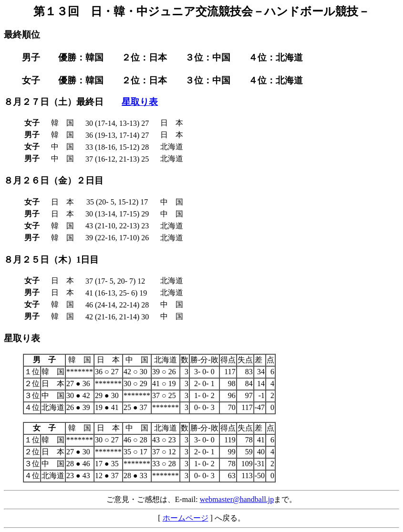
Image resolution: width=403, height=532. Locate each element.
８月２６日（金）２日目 (54, 180)
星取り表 (140, 102)
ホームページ (186, 518)
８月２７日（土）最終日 (54, 102)
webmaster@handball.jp (237, 499)
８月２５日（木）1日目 (51, 260)
